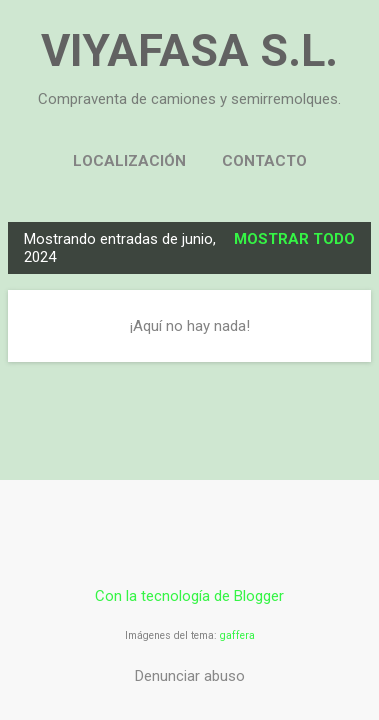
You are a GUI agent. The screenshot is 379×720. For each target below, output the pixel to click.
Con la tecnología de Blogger (189, 596)
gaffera (237, 635)
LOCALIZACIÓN (129, 161)
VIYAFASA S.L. (189, 50)
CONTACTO (264, 161)
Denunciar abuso (190, 676)
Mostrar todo (294, 239)
